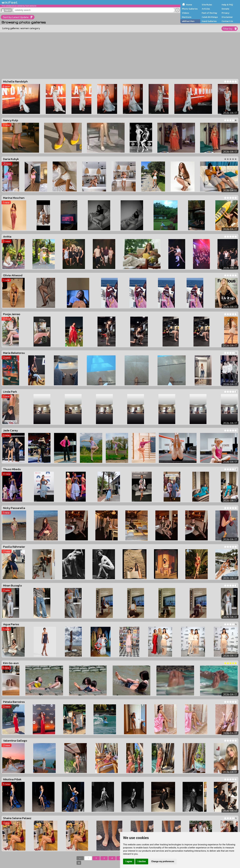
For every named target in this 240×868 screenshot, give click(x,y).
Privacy (226, 13)
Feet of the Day (209, 13)
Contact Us (227, 21)
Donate (225, 9)
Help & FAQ (227, 5)
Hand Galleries (209, 21)
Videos (185, 13)
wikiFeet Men (188, 21)
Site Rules (207, 5)
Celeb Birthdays (210, 17)
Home (189, 5)
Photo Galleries (190, 9)
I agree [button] (129, 861)
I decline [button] (142, 861)
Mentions (187, 17)
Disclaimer (227, 17)
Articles (206, 9)
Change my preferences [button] (163, 861)
